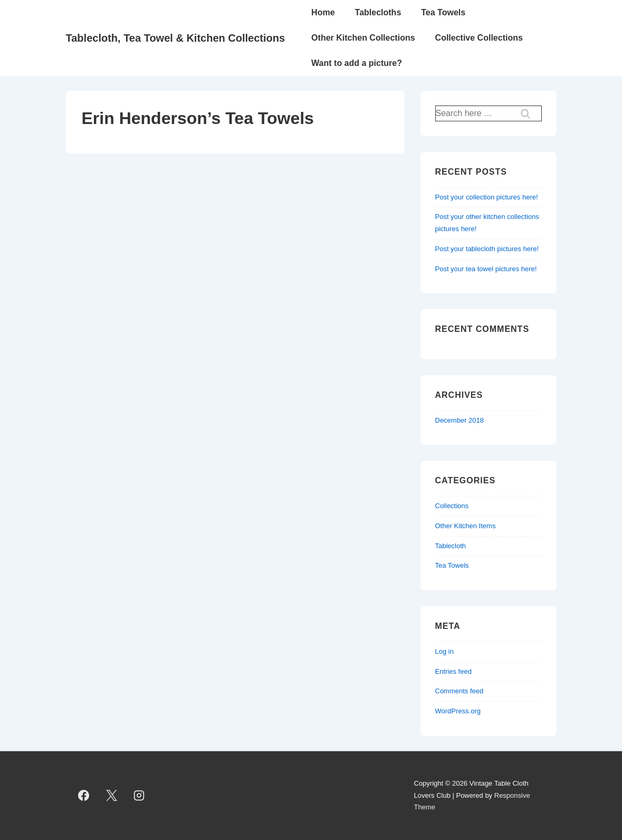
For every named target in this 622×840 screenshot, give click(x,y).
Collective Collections (479, 38)
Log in (444, 651)
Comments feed (460, 691)
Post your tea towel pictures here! (486, 269)
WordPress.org (458, 711)
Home (323, 12)
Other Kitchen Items (466, 526)
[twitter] (111, 796)
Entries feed (453, 671)
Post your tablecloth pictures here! (487, 249)
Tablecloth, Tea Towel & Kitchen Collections (176, 38)
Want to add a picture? (357, 63)
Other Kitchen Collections (363, 38)
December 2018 (460, 420)
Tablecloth (451, 546)
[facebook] (84, 796)
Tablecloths (378, 12)
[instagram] (139, 796)
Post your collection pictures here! (487, 197)
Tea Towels (443, 12)
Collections (452, 506)
